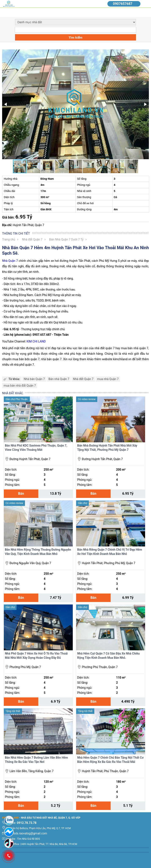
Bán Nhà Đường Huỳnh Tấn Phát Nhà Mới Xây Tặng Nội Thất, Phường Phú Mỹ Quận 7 (107, 448)
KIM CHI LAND (36, 341)
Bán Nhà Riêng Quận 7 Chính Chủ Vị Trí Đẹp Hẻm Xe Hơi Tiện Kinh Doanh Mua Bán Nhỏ (110, 552)
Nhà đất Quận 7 (32, 239)
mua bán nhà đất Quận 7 (20, 386)
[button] (145, 53)
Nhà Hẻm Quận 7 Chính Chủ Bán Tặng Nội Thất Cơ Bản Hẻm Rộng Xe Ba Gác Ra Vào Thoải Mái (110, 760)
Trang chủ (9, 239)
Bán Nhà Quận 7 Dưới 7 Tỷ (66, 239)
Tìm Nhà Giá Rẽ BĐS (29, 839)
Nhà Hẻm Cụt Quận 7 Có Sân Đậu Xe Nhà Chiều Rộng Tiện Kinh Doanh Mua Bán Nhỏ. (108, 656)
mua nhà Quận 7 (108, 379)
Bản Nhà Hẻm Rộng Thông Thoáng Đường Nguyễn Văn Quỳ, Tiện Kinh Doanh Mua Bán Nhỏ (38, 552)
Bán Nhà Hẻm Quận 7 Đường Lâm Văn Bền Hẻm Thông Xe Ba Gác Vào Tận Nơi (36, 760)
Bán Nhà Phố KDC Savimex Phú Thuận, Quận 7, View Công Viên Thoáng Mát (36, 448)
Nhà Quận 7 (10, 261)
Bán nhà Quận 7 (59, 379)
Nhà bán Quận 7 (34, 379)
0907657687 (123, 4)
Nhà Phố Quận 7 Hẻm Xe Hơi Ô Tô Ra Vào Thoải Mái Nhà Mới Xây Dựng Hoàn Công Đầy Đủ (36, 656)
